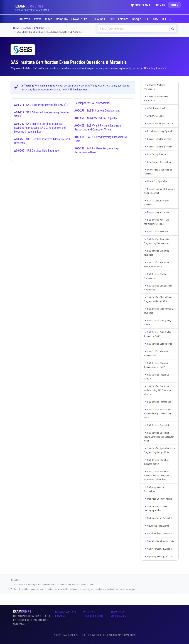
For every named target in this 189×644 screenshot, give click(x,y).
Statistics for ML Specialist (158, 518)
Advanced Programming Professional (156, 99)
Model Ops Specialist (155, 181)
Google (137, 19)
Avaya (38, 19)
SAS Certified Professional (158, 402)
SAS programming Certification (154, 489)
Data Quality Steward (155, 154)
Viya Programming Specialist (159, 557)
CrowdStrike (80, 19)
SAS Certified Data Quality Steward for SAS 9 (157, 334)
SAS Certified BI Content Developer (157, 253)
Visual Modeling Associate (158, 533)
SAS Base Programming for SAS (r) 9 (41, 105)
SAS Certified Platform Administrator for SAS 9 (156, 365)
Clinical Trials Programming (158, 147)
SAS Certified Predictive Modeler (156, 377)
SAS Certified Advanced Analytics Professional (156, 222)
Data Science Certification (157, 162)
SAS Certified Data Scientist (158, 344)
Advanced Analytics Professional (154, 87)
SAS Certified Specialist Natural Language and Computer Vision (159, 437)
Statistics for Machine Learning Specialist (155, 508)
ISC (147, 19)
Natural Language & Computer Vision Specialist (159, 191)
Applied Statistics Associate (158, 124)
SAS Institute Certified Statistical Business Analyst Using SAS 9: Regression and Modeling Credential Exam (40, 128)
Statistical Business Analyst (158, 499)
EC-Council (98, 19)
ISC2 (156, 19)
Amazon (25, 19)
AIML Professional (154, 116)
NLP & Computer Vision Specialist (156, 203)
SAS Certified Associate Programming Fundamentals (156, 241)
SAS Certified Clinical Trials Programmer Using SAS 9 (158, 299)
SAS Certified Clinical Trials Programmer (158, 288)
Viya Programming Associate (159, 549)
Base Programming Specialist (159, 131)
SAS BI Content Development (97, 111)
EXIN (112, 19)
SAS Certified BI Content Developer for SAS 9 (157, 264)
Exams (27, 28)
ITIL (165, 19)
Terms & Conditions (93, 616)
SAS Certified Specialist (156, 425)
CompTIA (62, 19)
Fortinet (124, 19)
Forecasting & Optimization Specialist (158, 172)
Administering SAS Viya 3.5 (96, 118)
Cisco (49, 19)
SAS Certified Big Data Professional (156, 276)
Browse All (61, 616)
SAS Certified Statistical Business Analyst (156, 462)
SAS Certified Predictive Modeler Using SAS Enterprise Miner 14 (157, 390)
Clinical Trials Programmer (158, 139)
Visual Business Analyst (156, 526)
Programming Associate (156, 212)
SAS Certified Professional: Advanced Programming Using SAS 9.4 (158, 414)
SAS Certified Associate (156, 232)
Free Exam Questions (66, 612)
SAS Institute (42, 28)
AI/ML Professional (154, 108)
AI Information (119, 616)
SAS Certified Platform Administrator (156, 353)
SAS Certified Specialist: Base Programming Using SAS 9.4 (159, 450)
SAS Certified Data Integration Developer (159, 311)
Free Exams (140, 5)
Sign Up (160, 5)
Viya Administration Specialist (159, 541)
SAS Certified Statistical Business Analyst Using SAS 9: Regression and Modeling (158, 476)
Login (175, 5)
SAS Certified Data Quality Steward (157, 323)
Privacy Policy (118, 612)
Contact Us (89, 612)
